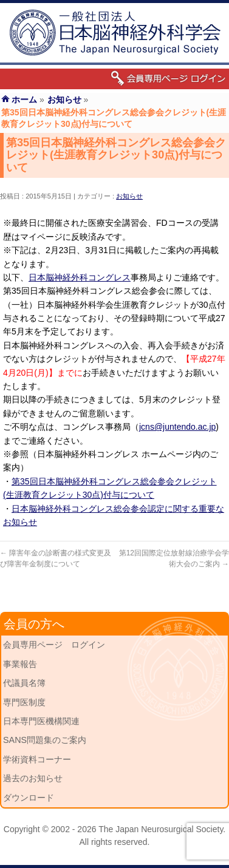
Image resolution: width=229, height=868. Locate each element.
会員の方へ (34, 624)
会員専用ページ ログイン (54, 645)
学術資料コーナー (37, 759)
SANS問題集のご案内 (45, 740)
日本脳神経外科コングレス (80, 277)
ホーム (24, 100)
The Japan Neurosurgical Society (161, 829)
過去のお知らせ (33, 778)
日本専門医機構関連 (41, 721)
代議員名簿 (24, 683)
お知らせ (129, 196)
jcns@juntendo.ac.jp (177, 427)
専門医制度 (24, 702)
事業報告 (20, 664)
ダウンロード (29, 798)
